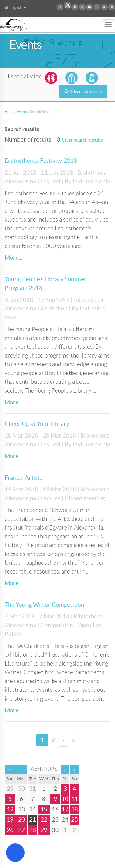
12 (10, 809)
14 (33, 809)
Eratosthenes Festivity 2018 (41, 161)
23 (55, 820)
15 (44, 809)
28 (33, 830)
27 (21, 830)
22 (44, 820)
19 (10, 820)
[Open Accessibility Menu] (15, 853)
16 (55, 809)
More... (13, 258)
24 (65, 820)
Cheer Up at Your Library (37, 424)
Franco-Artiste (24, 478)
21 (33, 820)
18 (75, 809)
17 (65, 809)
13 (21, 809)
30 (55, 830)
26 (10, 830)
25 (75, 820)
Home (10, 112)
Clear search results (82, 140)
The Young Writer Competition (44, 605)
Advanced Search (83, 91)
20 (21, 820)
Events (22, 112)
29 (44, 830)
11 (75, 799)
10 (65, 799)
